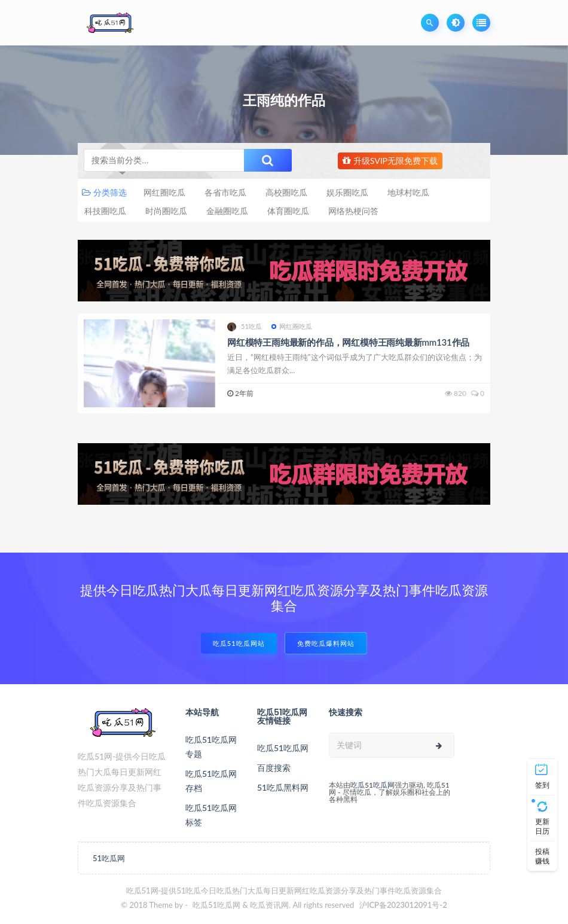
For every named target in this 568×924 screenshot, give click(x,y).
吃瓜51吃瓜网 (283, 748)
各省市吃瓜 (225, 192)
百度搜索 (274, 768)
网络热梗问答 (353, 211)
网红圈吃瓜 (164, 192)
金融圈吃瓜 (227, 211)
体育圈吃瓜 (288, 211)
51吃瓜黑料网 (283, 787)
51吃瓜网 (109, 858)
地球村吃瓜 (408, 192)
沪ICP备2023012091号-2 (403, 905)
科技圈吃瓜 (105, 211)
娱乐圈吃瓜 (347, 192)
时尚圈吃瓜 (166, 211)
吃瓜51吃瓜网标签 (211, 815)
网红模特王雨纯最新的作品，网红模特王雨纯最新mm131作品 (348, 342)
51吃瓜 (245, 327)
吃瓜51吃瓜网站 (239, 643)
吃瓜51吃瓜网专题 (211, 747)
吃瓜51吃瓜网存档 (211, 781)
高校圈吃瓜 (286, 192)
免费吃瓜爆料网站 (326, 643)
